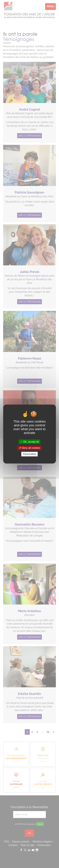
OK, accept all (29, 442)
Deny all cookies (30, 448)
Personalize (30, 454)
